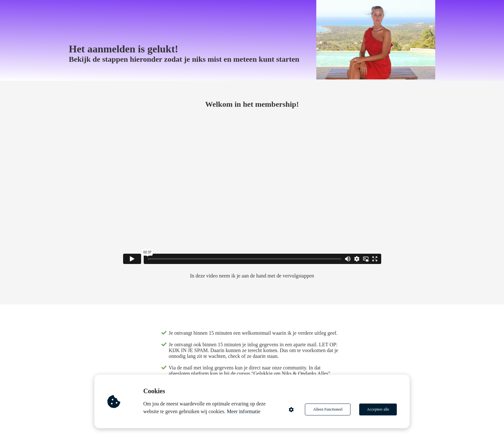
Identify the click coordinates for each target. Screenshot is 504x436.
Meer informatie (244, 411)
